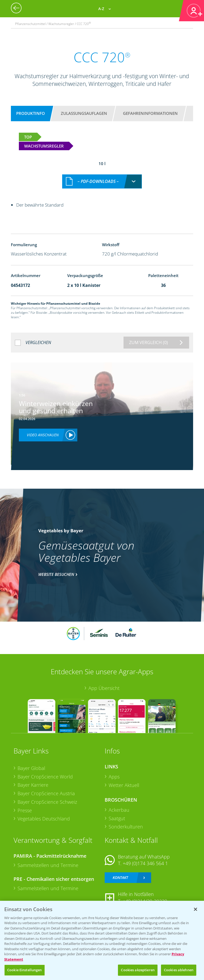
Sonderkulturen (126, 827)
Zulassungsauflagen (84, 113)
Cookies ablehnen (179, 970)
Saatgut (117, 818)
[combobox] (102, 181)
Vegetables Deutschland (44, 819)
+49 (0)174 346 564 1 (145, 863)
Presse (25, 810)
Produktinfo (31, 113)
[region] (102, 940)
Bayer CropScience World (45, 777)
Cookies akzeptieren (138, 970)
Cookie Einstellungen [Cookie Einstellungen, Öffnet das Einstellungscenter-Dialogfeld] (25, 970)
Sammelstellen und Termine (48, 865)
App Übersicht (104, 688)
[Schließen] (195, 909)
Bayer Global (31, 768)
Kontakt (120, 878)
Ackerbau (119, 810)
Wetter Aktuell (124, 785)
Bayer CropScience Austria (46, 793)
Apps (114, 777)
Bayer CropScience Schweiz (47, 802)
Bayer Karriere (33, 785)
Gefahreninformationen (150, 113)
